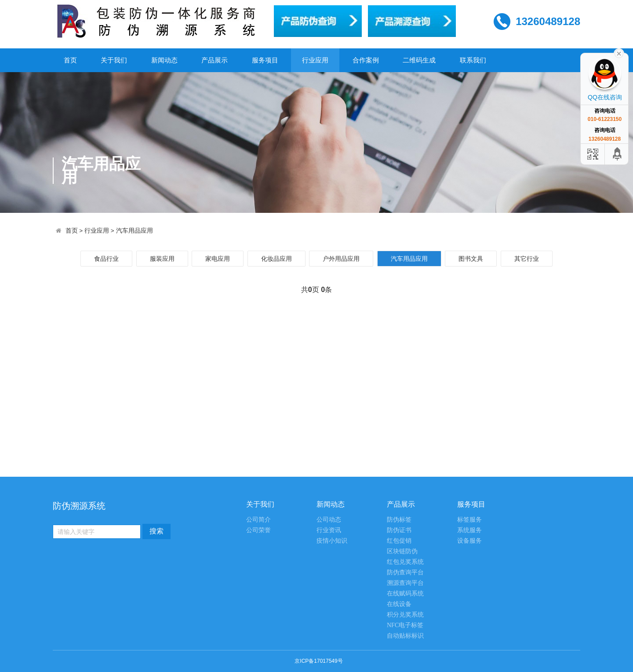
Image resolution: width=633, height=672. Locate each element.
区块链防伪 (402, 551)
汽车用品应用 (135, 231)
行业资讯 (329, 530)
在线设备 (399, 604)
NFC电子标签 (405, 625)
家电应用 (218, 259)
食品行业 (106, 259)
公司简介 (258, 520)
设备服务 (469, 541)
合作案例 (366, 60)
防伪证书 (399, 530)
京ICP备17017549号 (318, 661)
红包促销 (399, 541)
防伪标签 (399, 520)
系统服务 (469, 530)
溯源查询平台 (405, 583)
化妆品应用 (276, 259)
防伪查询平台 (405, 572)
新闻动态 (164, 60)
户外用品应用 (341, 259)
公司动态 (329, 520)
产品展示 (215, 60)
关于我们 (114, 60)
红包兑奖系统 (405, 562)
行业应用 (315, 60)
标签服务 (469, 520)
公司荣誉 (258, 530)
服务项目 (265, 60)
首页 (70, 60)
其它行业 (527, 259)
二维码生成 (419, 60)
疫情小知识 (332, 541)
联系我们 (473, 60)
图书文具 (471, 259)
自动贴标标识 (405, 636)
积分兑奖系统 (405, 615)
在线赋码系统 (405, 593)
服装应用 (162, 259)
